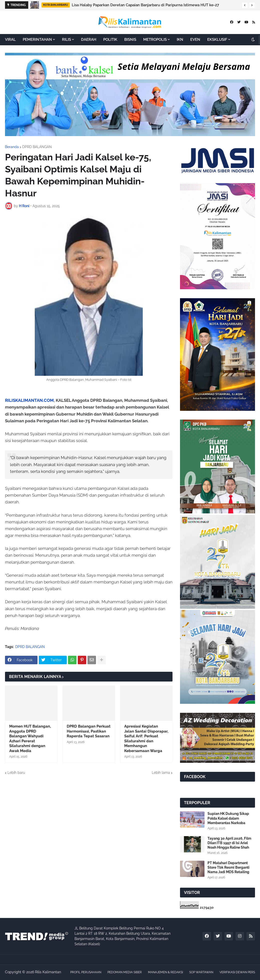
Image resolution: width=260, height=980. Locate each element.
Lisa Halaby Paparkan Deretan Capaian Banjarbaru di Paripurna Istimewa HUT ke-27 (145, 5)
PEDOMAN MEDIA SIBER (125, 972)
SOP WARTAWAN (201, 972)
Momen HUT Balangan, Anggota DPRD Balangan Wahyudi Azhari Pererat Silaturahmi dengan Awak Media (30, 739)
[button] (245, 5)
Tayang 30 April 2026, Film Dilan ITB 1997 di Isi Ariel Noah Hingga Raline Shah (229, 843)
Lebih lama (161, 773)
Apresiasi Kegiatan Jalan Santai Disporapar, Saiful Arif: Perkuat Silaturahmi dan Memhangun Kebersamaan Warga (146, 739)
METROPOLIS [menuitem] (155, 40)
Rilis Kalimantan (48, 972)
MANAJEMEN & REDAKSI (165, 972)
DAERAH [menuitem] (89, 40)
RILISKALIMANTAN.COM (29, 400)
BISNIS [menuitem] (130, 40)
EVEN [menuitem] (195, 40)
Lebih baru (16, 773)
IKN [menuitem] (180, 40)
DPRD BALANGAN (37, 147)
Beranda (12, 147)
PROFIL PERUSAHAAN (86, 972)
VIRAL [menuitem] (10, 40)
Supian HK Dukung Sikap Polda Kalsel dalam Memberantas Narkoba (228, 818)
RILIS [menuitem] (66, 40)
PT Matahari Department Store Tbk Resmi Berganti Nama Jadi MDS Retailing (228, 867)
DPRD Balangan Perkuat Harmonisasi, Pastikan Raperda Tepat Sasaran (89, 731)
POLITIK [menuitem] (110, 40)
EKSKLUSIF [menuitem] (217, 40)
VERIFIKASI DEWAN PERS (237, 972)
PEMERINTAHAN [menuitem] (37, 40)
